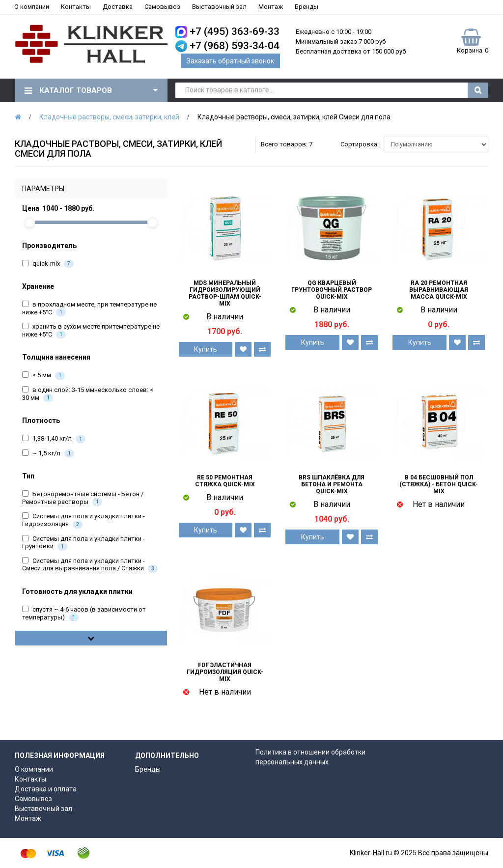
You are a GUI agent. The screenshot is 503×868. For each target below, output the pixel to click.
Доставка (118, 7)
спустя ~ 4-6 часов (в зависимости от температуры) (84, 614)
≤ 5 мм (43, 376)
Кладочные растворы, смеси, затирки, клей (109, 117)
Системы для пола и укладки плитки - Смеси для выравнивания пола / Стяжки (90, 565)
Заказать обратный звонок (230, 61)
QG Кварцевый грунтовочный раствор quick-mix (332, 290)
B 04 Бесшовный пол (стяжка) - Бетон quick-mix (439, 484)
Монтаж (271, 7)
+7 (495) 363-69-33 (235, 31)
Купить (206, 349)
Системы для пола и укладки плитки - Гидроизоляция (84, 520)
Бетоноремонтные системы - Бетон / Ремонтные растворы (83, 498)
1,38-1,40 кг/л (54, 439)
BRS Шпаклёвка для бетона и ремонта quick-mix (332, 484)
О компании (32, 7)
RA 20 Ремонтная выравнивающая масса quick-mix (439, 290)
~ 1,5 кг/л (48, 454)
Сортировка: (360, 144)
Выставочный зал (219, 7)
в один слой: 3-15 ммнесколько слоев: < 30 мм (88, 394)
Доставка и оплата (46, 789)
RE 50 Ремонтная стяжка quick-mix (225, 481)
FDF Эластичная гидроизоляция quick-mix (225, 672)
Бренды (307, 7)
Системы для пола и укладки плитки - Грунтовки (84, 543)
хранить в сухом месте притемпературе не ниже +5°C (91, 331)
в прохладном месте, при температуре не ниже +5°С (89, 308)
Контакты (76, 7)
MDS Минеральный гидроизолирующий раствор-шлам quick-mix (225, 293)
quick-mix (48, 264)
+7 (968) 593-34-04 (235, 46)
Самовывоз (162, 7)
